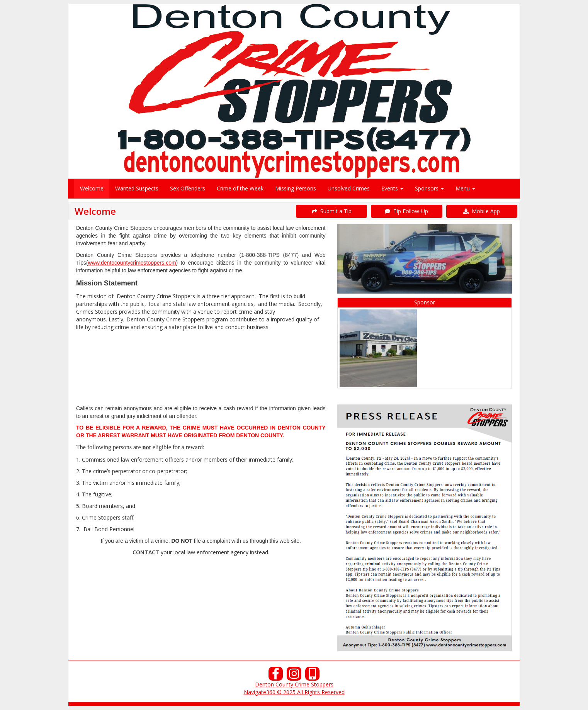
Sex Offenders (188, 188)
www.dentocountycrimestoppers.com (132, 263)
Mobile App (482, 211)
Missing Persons (296, 188)
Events (392, 188)
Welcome (92, 188)
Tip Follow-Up (406, 211)
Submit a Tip (332, 211)
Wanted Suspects (137, 188)
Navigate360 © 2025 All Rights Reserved (294, 692)
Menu (465, 188)
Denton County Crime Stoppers (294, 684)
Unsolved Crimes (349, 188)
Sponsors (429, 188)
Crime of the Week (240, 188)
